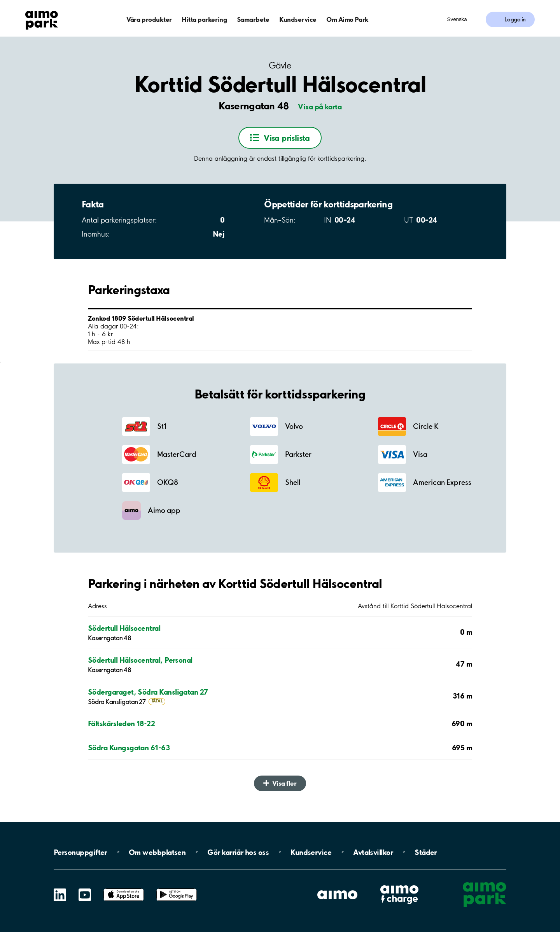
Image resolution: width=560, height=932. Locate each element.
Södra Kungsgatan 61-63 (129, 748)
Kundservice (298, 19)
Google (177, 889)
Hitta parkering (204, 19)
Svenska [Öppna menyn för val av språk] (457, 19)
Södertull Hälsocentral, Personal (140, 660)
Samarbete (253, 19)
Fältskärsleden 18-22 (121, 723)
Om (157, 852)
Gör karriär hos (238, 852)
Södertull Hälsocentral (124, 628)
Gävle (280, 66)
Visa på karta (320, 107)
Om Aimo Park (347, 19)
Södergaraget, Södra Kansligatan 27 (148, 692)
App (124, 889)
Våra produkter (149, 19)
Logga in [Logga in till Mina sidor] (515, 19)
